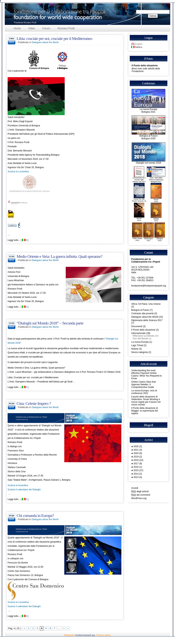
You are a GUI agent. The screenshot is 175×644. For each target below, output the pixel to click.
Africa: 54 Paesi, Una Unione (146, 304)
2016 (138, 467)
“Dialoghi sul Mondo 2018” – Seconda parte (50, 323)
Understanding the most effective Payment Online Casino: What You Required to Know (147, 374)
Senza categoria (140, 352)
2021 (138, 450)
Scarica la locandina (18, 485)
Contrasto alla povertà (142, 313)
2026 (138, 446)
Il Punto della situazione (145, 66)
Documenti (137, 326)
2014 (138, 474)
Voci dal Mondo (140, 339)
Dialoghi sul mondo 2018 (148, 162)
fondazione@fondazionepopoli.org (149, 286)
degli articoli (140, 491)
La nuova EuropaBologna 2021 (148, 110)
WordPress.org (139, 498)
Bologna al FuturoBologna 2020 (148, 136)
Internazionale (138, 333)
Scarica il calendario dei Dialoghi (24, 490)
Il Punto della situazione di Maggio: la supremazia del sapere (145, 411)
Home (17, 28)
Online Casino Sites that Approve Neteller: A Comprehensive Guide (144, 385)
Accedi (135, 488)
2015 (138, 470)
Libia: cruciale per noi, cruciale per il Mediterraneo (54, 38)
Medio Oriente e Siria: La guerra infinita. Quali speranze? (59, 256)
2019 (138, 457)
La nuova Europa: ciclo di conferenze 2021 (144, 392)
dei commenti (141, 495)
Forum (46, 28)
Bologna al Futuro (140, 310)
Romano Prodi (66, 28)
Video (32, 28)
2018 (138, 460)
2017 (138, 464)
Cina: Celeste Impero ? (34, 403)
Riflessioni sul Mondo (143, 336)
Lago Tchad (137, 345)
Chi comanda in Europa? (35, 515)
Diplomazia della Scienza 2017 (147, 320)
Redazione (70, 635)
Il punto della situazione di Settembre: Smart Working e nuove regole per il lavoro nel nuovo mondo (146, 401)
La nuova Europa (140, 342)
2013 (138, 477)
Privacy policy (104, 635)
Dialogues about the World (45, 42)
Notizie (135, 349)
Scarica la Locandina (18, 172)
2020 (138, 453)
